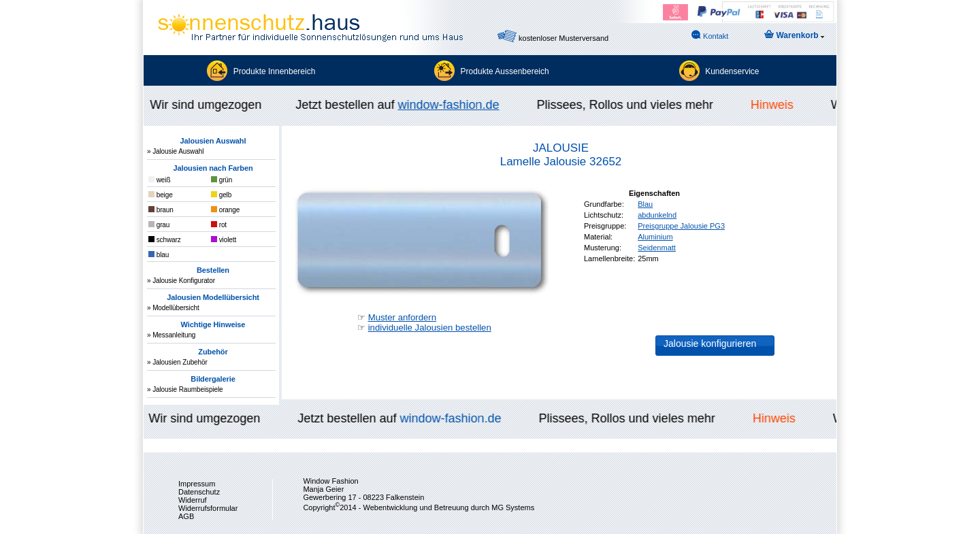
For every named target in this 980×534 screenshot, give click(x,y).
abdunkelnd (657, 215)
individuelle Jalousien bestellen (430, 328)
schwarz (165, 240)
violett (224, 240)
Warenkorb (794, 35)
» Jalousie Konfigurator (181, 281)
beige (161, 195)
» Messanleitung (171, 335)
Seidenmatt (657, 248)
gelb (221, 195)
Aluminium (655, 237)
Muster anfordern (402, 317)
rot (219, 225)
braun (161, 210)
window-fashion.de (450, 105)
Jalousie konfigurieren (710, 344)
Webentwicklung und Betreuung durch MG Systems (448, 507)
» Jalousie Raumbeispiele (185, 389)
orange (225, 210)
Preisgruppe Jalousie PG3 (681, 226)
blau (159, 255)
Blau (645, 204)
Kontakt (710, 35)
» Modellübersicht (173, 308)
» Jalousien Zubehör (177, 362)
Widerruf (193, 500)
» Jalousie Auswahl (175, 151)
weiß (159, 180)
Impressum (197, 484)
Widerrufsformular (208, 508)
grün (222, 180)
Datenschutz (199, 492)
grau (159, 225)
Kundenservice (732, 71)
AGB (186, 516)
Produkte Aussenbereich (505, 71)
